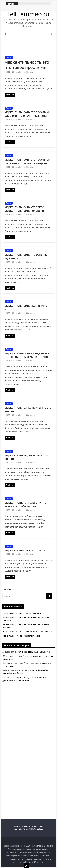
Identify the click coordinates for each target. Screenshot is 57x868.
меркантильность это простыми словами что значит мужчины (27, 114)
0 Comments (30, 72)
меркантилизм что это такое (25, 550)
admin (20, 72)
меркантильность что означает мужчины (21, 636)
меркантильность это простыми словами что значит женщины (27, 161)
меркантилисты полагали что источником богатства (26, 504)
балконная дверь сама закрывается (34, 652)
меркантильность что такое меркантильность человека (24, 209)
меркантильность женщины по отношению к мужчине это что (27, 355)
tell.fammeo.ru (28, 14)
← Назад (9, 589)
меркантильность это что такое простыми (27, 65)
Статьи (9, 57)
